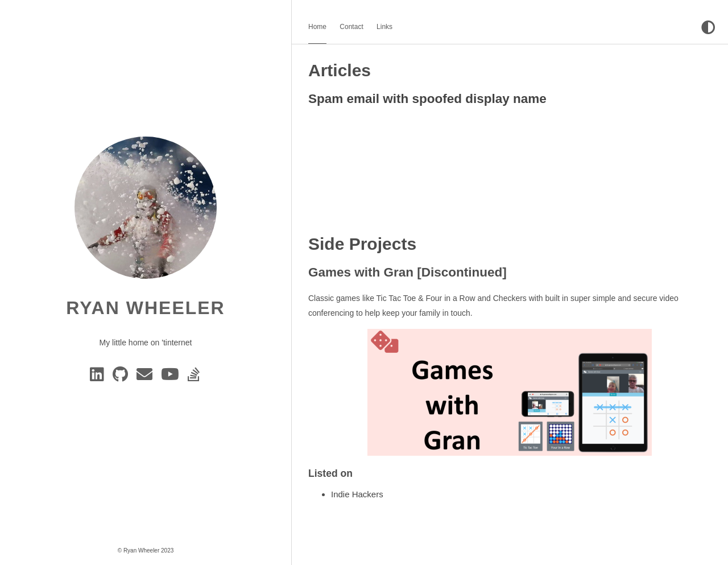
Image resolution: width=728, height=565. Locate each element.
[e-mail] (146, 377)
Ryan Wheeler (145, 308)
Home (317, 27)
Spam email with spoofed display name (427, 99)
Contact (351, 27)
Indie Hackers (357, 494)
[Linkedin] (99, 377)
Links (384, 27)
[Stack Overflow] (195, 377)
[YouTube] (172, 377)
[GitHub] (122, 377)
